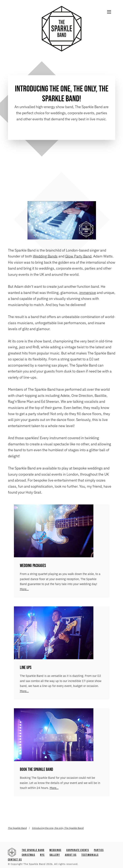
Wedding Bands (45, 256)
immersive (88, 293)
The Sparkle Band (17, 828)
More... (24, 589)
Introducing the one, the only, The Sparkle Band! (58, 828)
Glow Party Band (78, 256)
